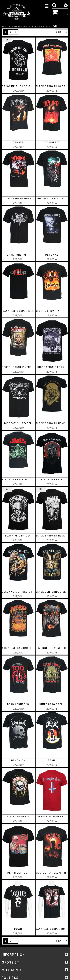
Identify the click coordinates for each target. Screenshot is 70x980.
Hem (4, 27)
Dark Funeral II (18, 255)
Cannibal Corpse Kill (18, 311)
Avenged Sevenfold (52, 648)
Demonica (18, 760)
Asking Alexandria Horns (20, 648)
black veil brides (18, 536)
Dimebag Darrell (52, 704)
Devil (52, 760)
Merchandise (20, 27)
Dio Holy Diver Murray (18, 199)
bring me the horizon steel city (26, 86)
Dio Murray (52, 142)
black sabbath (52, 479)
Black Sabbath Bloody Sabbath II (27, 479)
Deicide (18, 142)
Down (18, 929)
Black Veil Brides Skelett (21, 592)
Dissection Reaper (18, 423)
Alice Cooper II (18, 817)
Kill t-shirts (40, 27)
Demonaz (52, 255)
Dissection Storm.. (52, 367)
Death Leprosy (18, 873)
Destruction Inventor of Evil (24, 367)
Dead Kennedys (18, 704)
